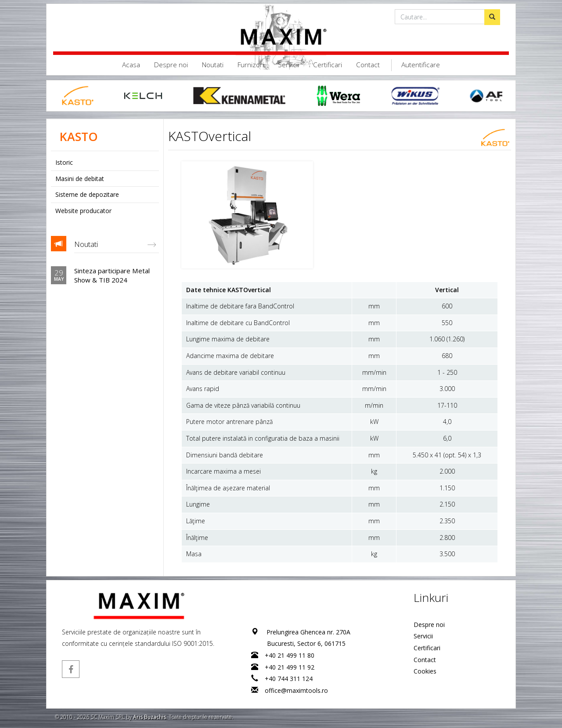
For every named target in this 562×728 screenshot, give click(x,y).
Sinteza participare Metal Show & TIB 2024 (112, 275)
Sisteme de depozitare (87, 194)
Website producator (83, 211)
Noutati (213, 65)
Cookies (425, 671)
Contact (368, 65)
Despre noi (171, 65)
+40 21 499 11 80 (290, 655)
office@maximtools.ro (296, 690)
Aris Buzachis (150, 717)
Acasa (131, 65)
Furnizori (251, 65)
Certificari (328, 65)
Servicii (288, 65)
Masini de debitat (80, 179)
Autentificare (421, 65)
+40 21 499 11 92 (290, 667)
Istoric (64, 162)
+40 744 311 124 (289, 679)
